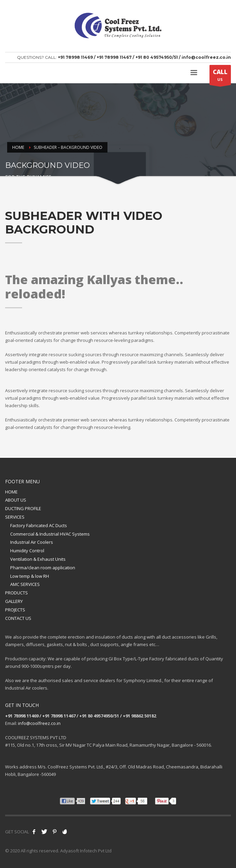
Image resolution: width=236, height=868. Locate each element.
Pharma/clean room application (43, 568)
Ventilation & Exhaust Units (38, 559)
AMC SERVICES (25, 584)
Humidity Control (27, 551)
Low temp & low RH (30, 576)
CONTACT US (18, 618)
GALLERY (14, 601)
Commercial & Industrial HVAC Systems (50, 534)
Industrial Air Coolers (32, 542)
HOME (11, 492)
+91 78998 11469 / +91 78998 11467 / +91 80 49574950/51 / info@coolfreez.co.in (144, 57)
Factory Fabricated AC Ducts (39, 525)
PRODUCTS (16, 593)
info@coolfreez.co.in (39, 723)
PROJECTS (15, 610)
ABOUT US (16, 500)
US (220, 76)
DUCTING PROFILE (23, 508)
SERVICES (15, 517)
